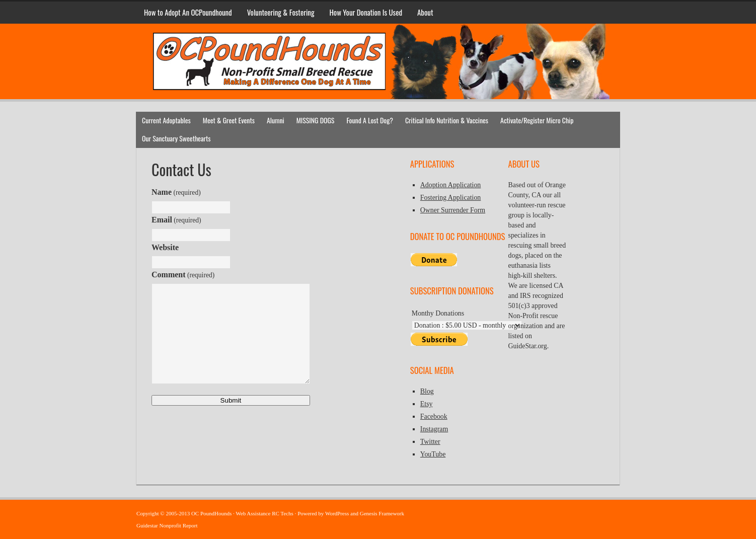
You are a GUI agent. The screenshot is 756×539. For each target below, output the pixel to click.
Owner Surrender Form (453, 210)
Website (165, 247)
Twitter (430, 442)
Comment (183, 275)
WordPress (337, 513)
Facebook (434, 416)
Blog (427, 391)
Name (176, 192)
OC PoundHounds (378, 39)
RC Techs (283, 513)
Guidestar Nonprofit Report (167, 525)
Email (176, 220)
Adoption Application (451, 185)
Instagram (434, 429)
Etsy (427, 404)
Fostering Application (451, 198)
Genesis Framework (382, 513)
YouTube (433, 454)
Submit (231, 400)
